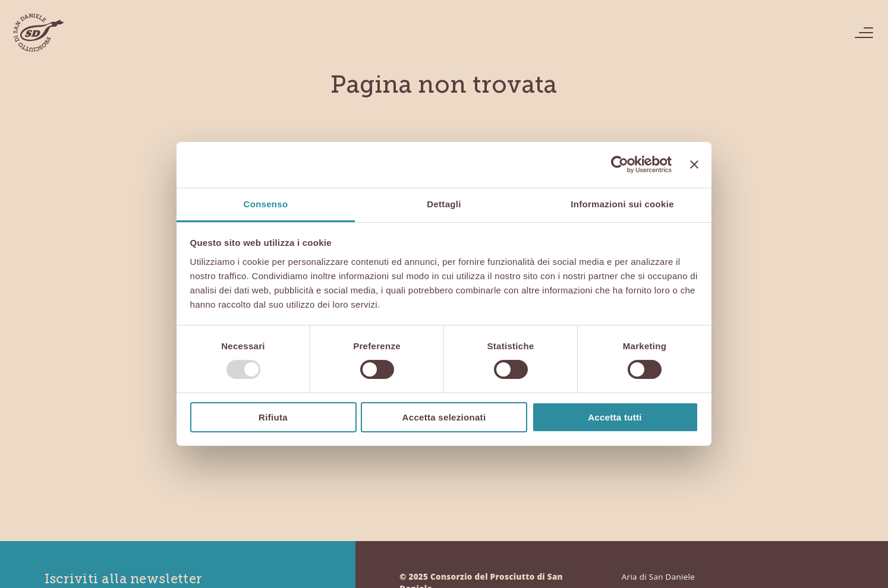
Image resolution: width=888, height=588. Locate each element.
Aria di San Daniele (658, 577)
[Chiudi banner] (694, 165)
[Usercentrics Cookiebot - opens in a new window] (620, 165)
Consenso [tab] (266, 204)
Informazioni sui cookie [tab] (622, 204)
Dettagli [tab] (444, 204)
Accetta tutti (615, 417)
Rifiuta (273, 417)
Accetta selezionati (444, 417)
